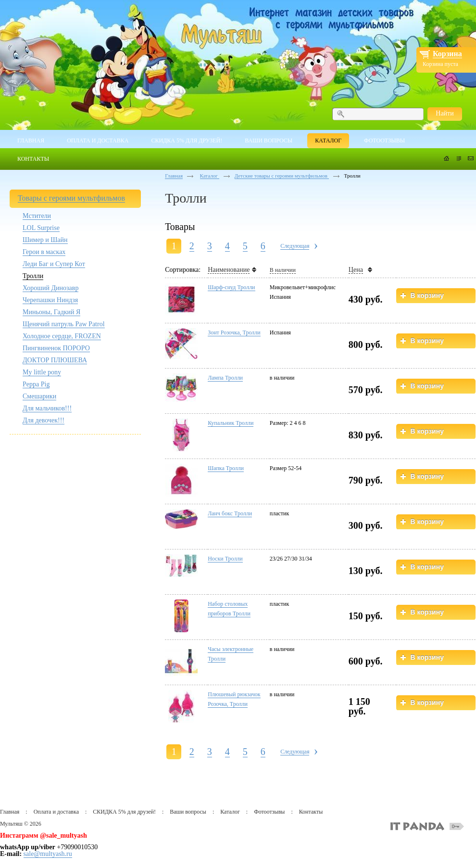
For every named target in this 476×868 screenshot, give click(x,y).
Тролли (33, 276)
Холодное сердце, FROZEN (62, 336)
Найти (445, 113)
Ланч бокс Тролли (230, 513)
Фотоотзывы (269, 812)
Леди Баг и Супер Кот (54, 264)
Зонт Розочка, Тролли (234, 332)
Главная (174, 176)
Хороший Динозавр (50, 288)
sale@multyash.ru (48, 854)
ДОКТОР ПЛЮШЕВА (55, 360)
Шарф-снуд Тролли (231, 287)
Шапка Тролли (226, 468)
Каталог (210, 176)
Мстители (37, 216)
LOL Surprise (41, 228)
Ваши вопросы (188, 812)
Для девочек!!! (44, 420)
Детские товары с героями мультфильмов (282, 176)
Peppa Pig (36, 384)
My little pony (42, 372)
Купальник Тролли (231, 423)
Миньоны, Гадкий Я (51, 312)
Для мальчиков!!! (47, 408)
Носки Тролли (225, 559)
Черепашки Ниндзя (50, 300)
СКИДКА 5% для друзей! (124, 812)
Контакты (311, 812)
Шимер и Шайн (45, 240)
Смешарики (39, 396)
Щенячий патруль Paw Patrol (64, 324)
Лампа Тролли (225, 378)
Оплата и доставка (56, 812)
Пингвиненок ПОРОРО (56, 348)
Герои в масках (44, 252)
